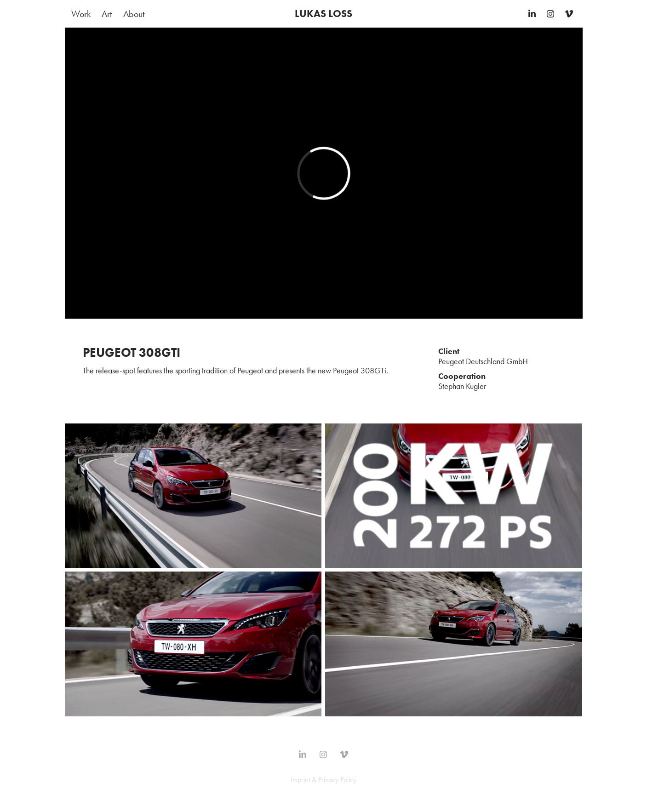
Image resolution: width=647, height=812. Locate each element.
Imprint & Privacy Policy (323, 780)
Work (81, 14)
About (134, 14)
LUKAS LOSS (323, 14)
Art (107, 14)
